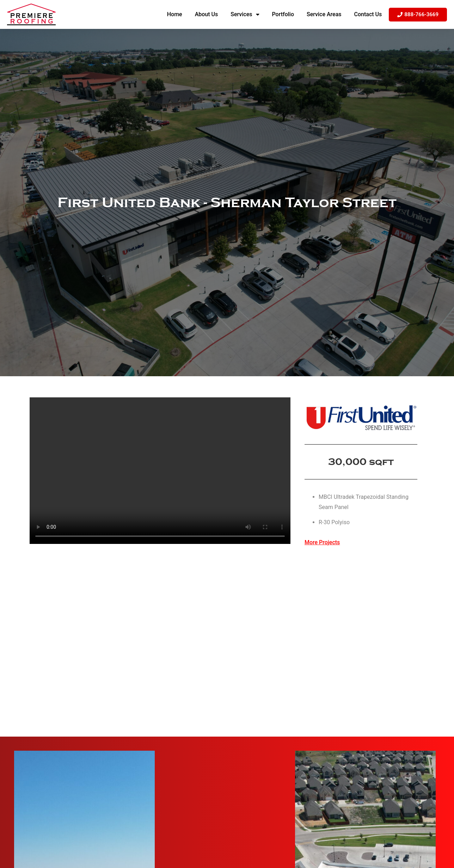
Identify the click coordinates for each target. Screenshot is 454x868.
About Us (207, 14)
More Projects (322, 542)
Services (245, 14)
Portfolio (283, 14)
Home (175, 14)
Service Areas (324, 14)
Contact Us (368, 14)
